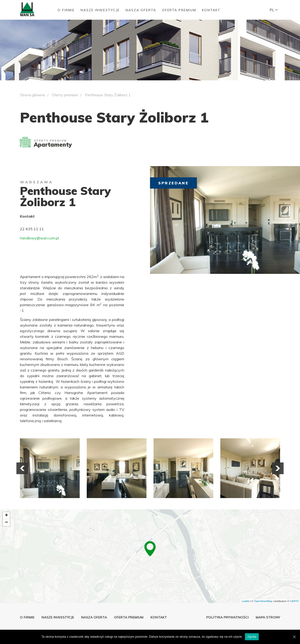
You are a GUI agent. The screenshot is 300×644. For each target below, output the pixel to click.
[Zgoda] (294, 637)
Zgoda (252, 637)
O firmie (66, 10)
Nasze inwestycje (100, 10)
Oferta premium (179, 10)
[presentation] (22, 468)
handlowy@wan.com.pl (39, 238)
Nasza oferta (141, 10)
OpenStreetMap (263, 601)
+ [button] (6, 516)
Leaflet (246, 601)
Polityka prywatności (227, 617)
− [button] (6, 523)
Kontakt (211, 10)
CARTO (294, 601)
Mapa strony (268, 617)
